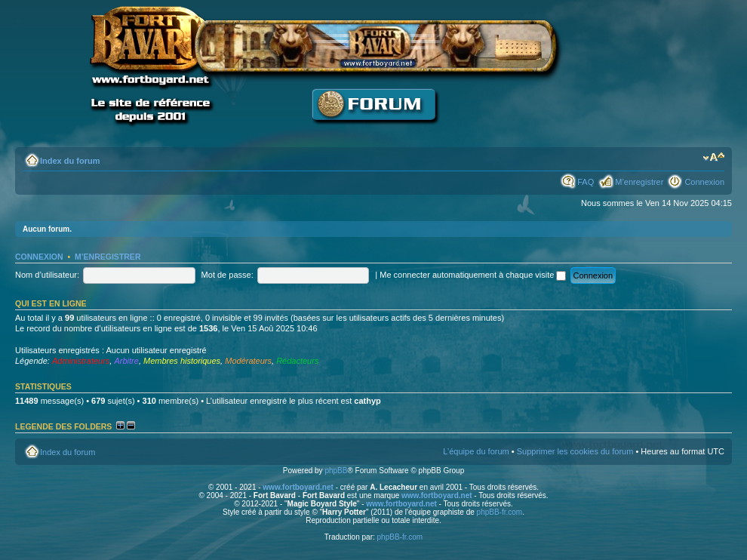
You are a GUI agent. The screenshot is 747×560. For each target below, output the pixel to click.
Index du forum (70, 161)
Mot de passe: (227, 275)
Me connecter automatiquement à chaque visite (473, 275)
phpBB (336, 471)
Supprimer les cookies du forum (575, 451)
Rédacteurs (297, 361)
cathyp (367, 401)
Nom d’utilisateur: (47, 275)
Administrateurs (81, 361)
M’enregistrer (639, 182)
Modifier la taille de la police (713, 158)
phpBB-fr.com (500, 512)
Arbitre (126, 361)
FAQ (586, 182)
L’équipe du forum (476, 451)
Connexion (704, 182)
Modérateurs (248, 361)
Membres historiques (182, 361)
